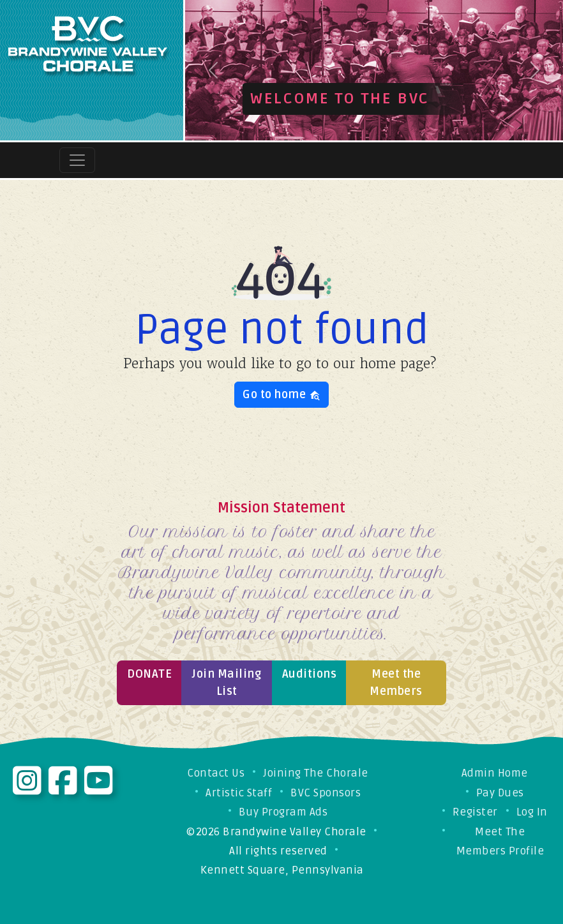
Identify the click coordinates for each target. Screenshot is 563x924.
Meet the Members (396, 682)
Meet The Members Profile (500, 841)
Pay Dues (500, 793)
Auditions (310, 674)
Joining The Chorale (316, 773)
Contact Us (216, 773)
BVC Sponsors (326, 793)
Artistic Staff (239, 793)
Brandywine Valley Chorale (295, 832)
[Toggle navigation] (77, 160)
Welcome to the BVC (340, 99)
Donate (149, 674)
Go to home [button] (281, 394)
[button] (214, 70)
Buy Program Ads (283, 812)
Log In (532, 812)
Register (475, 812)
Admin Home (495, 773)
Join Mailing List (227, 682)
